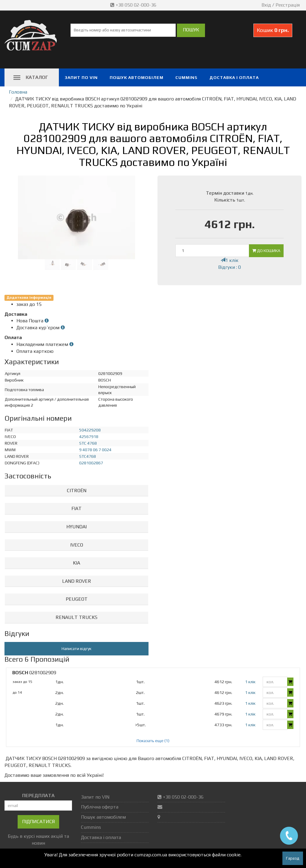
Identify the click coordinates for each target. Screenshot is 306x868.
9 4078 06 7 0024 (95, 450)
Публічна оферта (100, 807)
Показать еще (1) (153, 741)
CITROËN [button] (77, 491)
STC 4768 (88, 443)
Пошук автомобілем (137, 77)
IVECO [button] (77, 545)
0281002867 (91, 463)
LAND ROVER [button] (77, 581)
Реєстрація (288, 5)
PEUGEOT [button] (77, 599)
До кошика (266, 251)
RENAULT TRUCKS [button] (76, 617)
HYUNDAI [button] (76, 527)
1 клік (229, 260)
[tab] (76, 491)
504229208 (90, 430)
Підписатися (38, 822)
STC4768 (88, 456)
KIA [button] (76, 563)
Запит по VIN (81, 77)
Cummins (186, 77)
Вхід (266, 5)
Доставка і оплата (234, 77)
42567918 (89, 437)
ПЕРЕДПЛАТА (38, 795)
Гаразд (293, 858)
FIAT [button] (76, 508)
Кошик (273, 30)
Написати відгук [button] (76, 649)
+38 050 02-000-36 (134, 5)
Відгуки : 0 (229, 267)
